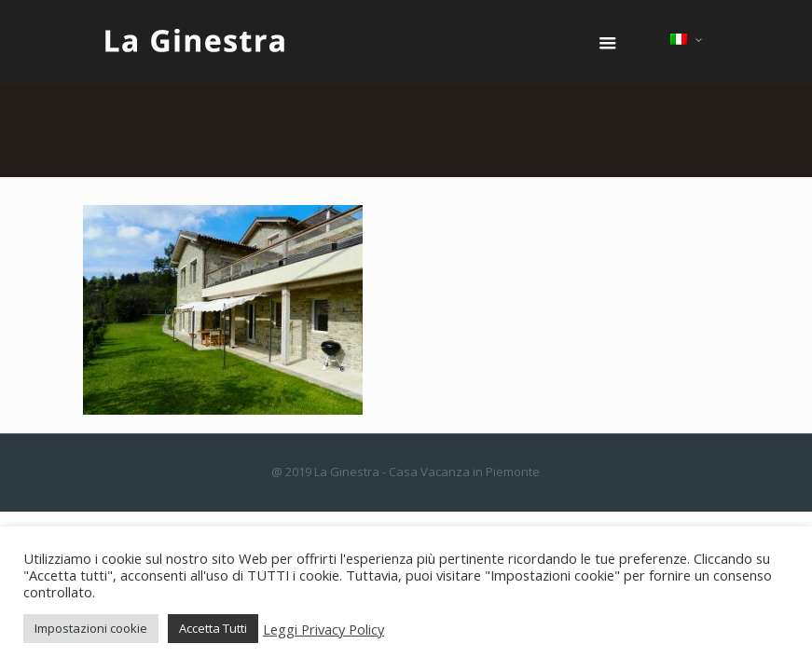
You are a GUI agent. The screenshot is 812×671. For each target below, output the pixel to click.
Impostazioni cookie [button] (91, 628)
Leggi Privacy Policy (323, 629)
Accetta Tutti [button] (213, 628)
